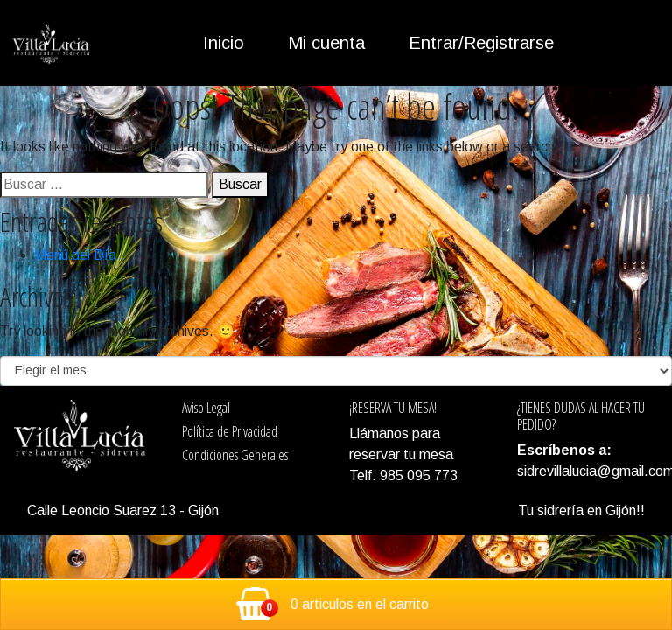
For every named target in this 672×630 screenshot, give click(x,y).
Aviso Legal (206, 408)
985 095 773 (417, 476)
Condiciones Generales (235, 455)
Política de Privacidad (230, 431)
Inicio (224, 43)
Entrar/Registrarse (481, 43)
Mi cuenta (326, 43)
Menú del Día (76, 255)
